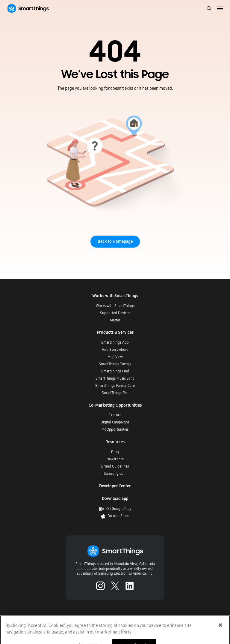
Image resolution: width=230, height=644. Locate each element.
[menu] (220, 9)
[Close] (220, 630)
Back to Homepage (115, 241)
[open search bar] (209, 9)
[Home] (28, 9)
